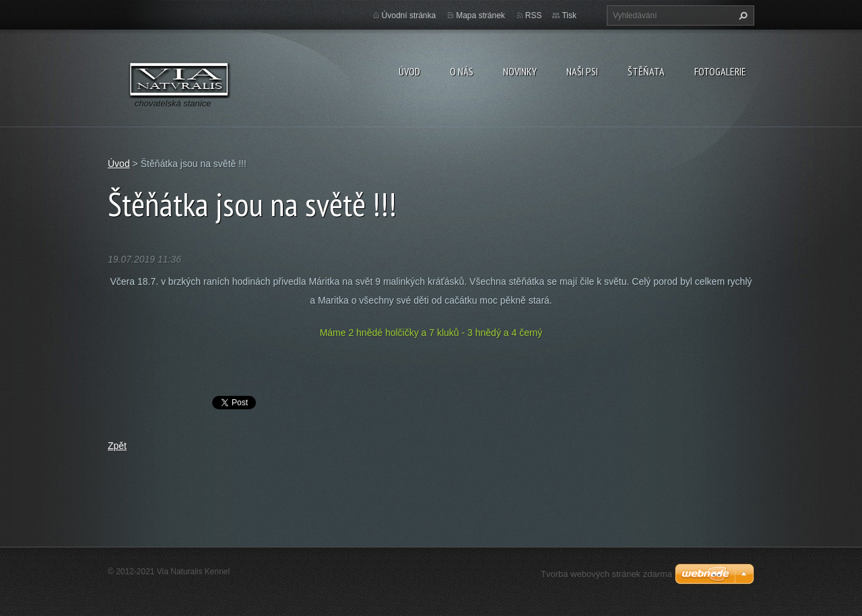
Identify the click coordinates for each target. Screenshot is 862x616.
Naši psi (582, 71)
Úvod (409, 71)
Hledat (741, 15)
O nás (462, 71)
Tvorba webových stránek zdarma (606, 574)
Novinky (520, 71)
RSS (534, 15)
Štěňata (646, 71)
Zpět (117, 446)
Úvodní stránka (409, 15)
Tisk (569, 15)
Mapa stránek (480, 15)
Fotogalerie (720, 71)
